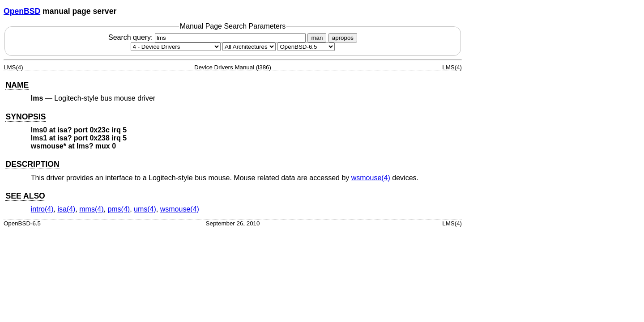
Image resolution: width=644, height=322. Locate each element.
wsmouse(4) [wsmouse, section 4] (371, 178)
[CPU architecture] (249, 47)
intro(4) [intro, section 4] (42, 209)
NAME (17, 85)
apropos (343, 38)
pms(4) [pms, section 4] (119, 209)
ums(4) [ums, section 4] (145, 209)
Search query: (208, 37)
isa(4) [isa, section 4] (66, 209)
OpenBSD (22, 11)
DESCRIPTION (32, 164)
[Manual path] (306, 47)
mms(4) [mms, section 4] (91, 209)
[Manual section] (176, 47)
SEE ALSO (25, 196)
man (317, 38)
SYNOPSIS (26, 117)
